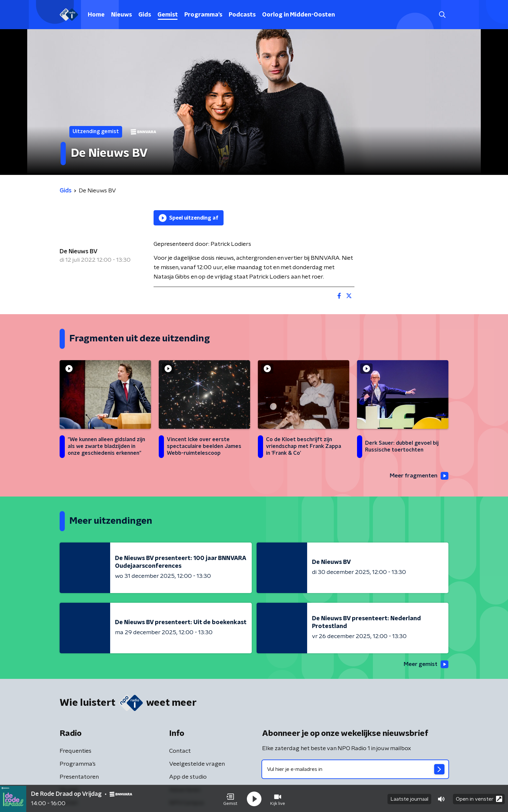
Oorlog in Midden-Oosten (299, 15)
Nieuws (121, 15)
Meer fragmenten (418, 476)
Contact (180, 752)
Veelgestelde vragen (197, 765)
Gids (145, 15)
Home (96, 15)
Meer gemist (425, 665)
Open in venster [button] (479, 798)
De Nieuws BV (79, 252)
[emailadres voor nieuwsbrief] (355, 770)
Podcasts (242, 15)
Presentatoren (79, 778)
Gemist (168, 15)
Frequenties (75, 752)
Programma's (203, 15)
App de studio (188, 778)
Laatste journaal (409, 798)
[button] (230, 798)
